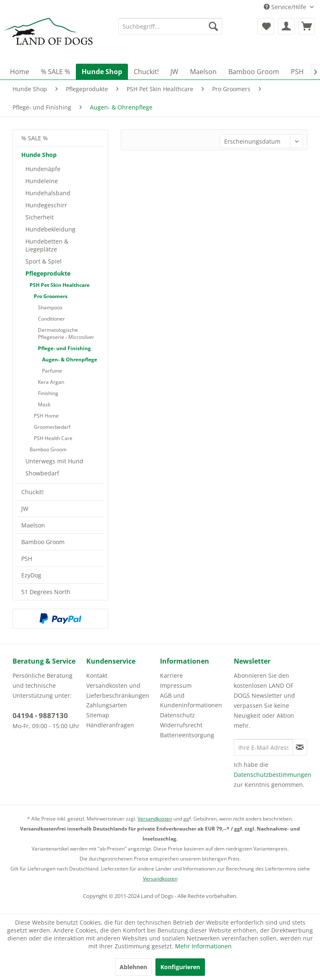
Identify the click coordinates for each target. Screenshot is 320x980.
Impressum (176, 685)
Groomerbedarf (52, 427)
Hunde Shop (39, 155)
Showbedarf (42, 473)
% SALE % (35, 138)
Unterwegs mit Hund (54, 461)
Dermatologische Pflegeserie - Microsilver (66, 333)
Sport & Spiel (44, 261)
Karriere (171, 675)
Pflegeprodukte (48, 273)
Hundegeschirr (46, 205)
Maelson (33, 525)
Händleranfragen (110, 725)
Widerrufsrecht (181, 725)
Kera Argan (51, 382)
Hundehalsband (48, 193)
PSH (27, 558)
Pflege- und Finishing (64, 348)
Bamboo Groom (48, 449)
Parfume (52, 371)
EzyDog (31, 575)
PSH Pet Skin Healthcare (60, 285)
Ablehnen (133, 967)
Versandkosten (155, 819)
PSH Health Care (53, 438)
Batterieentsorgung (187, 735)
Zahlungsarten (107, 705)
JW (25, 509)
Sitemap (98, 715)
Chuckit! (32, 492)
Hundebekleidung (50, 229)
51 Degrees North (46, 592)
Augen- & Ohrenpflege (70, 359)
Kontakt (97, 675)
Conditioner (51, 319)
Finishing (48, 393)
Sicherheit (40, 217)
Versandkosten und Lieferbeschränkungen (118, 690)
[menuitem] (170, 26)
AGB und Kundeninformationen (191, 700)
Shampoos (50, 307)
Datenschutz (177, 715)
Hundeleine (42, 181)
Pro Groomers (51, 296)
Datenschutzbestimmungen (272, 775)
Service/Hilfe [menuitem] (286, 7)
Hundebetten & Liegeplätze (47, 245)
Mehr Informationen (203, 946)
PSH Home (46, 416)
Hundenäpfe (43, 169)
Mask (44, 404)
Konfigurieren (180, 967)
